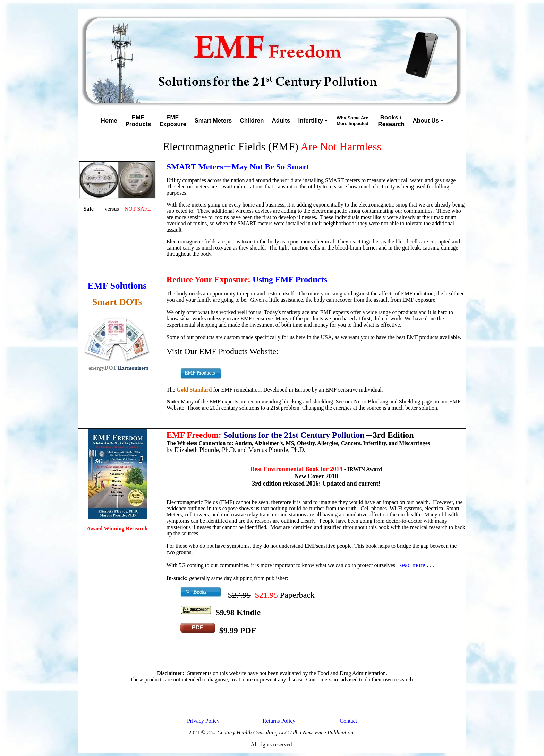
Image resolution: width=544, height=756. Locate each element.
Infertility (311, 121)
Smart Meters (213, 121)
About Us (426, 121)
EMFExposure (173, 121)
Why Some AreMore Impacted (352, 121)
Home (109, 121)
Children (252, 121)
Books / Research (392, 121)
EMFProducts (138, 121)
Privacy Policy (203, 721)
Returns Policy (279, 721)
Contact (348, 721)
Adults (281, 121)
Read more (411, 565)
